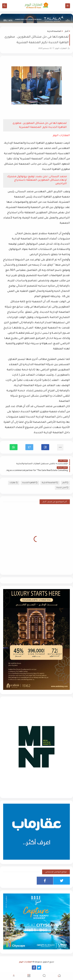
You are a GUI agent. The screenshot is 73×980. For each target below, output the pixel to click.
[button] (45, 447)
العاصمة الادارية (54, 32)
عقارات (14, 483)
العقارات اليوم (26, 962)
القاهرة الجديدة (30, 483)
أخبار (67, 32)
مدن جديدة (62, 488)
